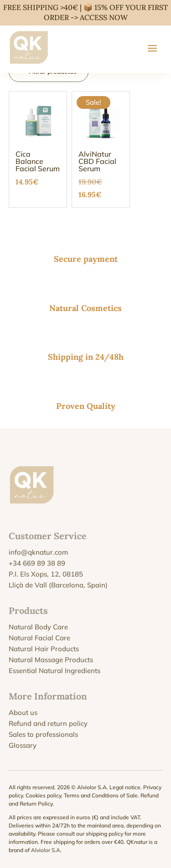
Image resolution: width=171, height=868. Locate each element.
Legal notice (125, 787)
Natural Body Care (38, 627)
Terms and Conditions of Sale (101, 795)
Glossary (23, 745)
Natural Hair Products (44, 649)
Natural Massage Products (51, 660)
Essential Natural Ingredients (54, 671)
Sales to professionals (43, 734)
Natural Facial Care (39, 638)
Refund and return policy (48, 723)
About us (23, 712)
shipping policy (104, 834)
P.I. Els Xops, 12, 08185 (46, 574)
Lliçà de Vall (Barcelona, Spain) (58, 585)
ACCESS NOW (104, 17)
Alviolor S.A (46, 850)
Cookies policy (43, 795)
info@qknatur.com (38, 552)
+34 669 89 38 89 (37, 563)
